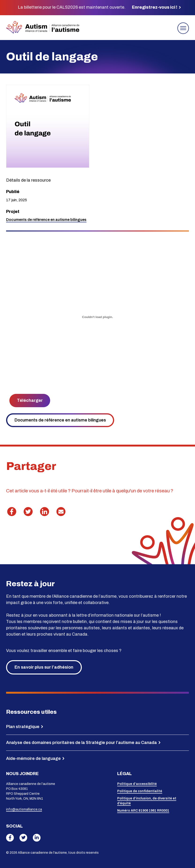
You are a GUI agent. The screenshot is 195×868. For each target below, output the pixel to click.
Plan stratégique (23, 727)
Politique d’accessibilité (137, 784)
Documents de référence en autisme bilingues (60, 420)
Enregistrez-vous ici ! (155, 7)
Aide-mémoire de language (33, 758)
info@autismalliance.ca (24, 809)
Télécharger (30, 400)
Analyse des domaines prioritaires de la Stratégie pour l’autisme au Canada (81, 743)
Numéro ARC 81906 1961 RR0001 (143, 811)
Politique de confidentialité (140, 791)
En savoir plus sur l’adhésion (44, 667)
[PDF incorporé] (97, 317)
